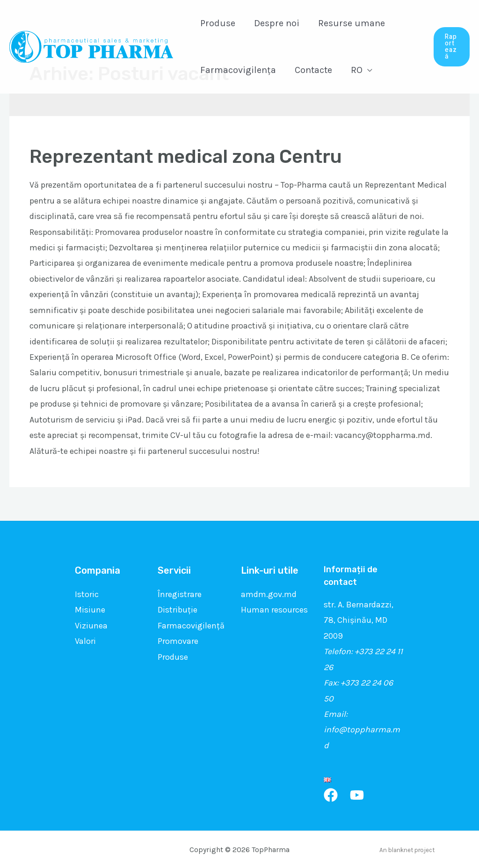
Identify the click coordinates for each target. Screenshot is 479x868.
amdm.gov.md (269, 594)
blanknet (401, 850)
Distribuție (178, 610)
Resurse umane (352, 23)
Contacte (313, 70)
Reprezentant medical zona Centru (186, 157)
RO (357, 70)
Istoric (87, 594)
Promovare (178, 641)
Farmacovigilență (191, 626)
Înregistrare (180, 594)
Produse (218, 23)
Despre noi (277, 23)
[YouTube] (357, 795)
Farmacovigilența (238, 70)
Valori (85, 641)
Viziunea (91, 626)
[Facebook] (331, 795)
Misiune (90, 610)
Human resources (274, 610)
